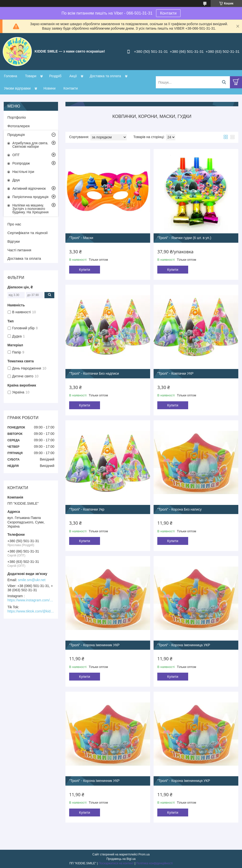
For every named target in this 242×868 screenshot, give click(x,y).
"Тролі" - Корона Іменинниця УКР (184, 781)
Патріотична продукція (30, 197)
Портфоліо (17, 117)
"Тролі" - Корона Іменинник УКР (94, 645)
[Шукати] (224, 82)
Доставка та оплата (105, 76)
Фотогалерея (19, 126)
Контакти (168, 13)
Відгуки (14, 241)
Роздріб (55, 76)
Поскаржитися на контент (116, 863)
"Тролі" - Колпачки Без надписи (94, 373)
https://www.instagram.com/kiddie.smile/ (31, 600)
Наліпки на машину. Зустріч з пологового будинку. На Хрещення (30, 209)
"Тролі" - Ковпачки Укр (87, 509)
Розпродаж (21, 163)
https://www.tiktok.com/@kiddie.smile (31, 611)
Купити (85, 270)
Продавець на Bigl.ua (121, 859)
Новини (50, 88)
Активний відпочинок (29, 188)
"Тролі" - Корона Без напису (180, 509)
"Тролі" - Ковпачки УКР (175, 373)
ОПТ (16, 155)
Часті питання (19, 250)
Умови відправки (17, 88)
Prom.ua (144, 854)
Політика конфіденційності (154, 863)
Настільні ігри (23, 172)
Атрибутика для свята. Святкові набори (30, 145)
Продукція (16, 135)
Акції (73, 76)
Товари (31, 76)
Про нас (14, 224)
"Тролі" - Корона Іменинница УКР (184, 645)
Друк (16, 180)
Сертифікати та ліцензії (28, 233)
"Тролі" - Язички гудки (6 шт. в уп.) (184, 238)
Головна (10, 76)
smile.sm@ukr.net (32, 580)
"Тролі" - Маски (81, 238)
